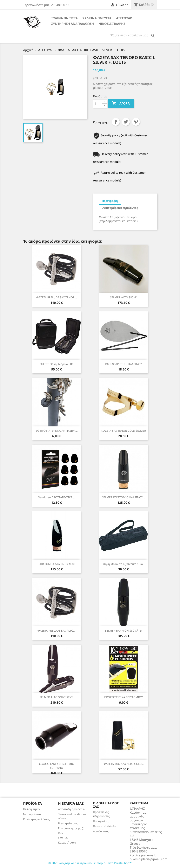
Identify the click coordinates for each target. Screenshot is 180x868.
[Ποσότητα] (98, 104)
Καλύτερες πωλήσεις (36, 819)
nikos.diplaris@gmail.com (149, 859)
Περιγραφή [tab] (110, 201)
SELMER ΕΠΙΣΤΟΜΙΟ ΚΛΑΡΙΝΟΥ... (124, 497)
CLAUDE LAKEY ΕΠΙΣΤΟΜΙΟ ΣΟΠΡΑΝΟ (57, 766)
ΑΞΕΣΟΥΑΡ (124, 18)
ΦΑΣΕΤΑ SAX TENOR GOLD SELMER (123, 431)
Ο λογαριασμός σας (106, 805)
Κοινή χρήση (116, 122)
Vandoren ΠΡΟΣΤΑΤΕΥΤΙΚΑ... (57, 497)
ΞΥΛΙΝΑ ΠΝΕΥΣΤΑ (64, 18)
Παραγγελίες (101, 821)
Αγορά (121, 104)
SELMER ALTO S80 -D (124, 297)
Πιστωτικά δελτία (104, 826)
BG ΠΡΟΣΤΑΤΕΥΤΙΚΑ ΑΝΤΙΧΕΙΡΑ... (57, 431)
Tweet (126, 122)
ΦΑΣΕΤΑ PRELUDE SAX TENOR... (57, 297)
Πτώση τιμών (32, 809)
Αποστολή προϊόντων (72, 809)
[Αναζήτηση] (133, 35)
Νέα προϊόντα (32, 814)
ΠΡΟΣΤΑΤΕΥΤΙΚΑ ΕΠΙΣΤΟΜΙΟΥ (123, 697)
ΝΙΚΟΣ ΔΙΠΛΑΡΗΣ (112, 24)
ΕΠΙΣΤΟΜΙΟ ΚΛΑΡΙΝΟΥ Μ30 (57, 564)
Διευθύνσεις (101, 831)
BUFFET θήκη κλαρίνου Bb (57, 364)
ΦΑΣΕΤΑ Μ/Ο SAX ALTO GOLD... (124, 764)
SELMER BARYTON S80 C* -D (123, 631)
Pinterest (136, 122)
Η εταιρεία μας (68, 823)
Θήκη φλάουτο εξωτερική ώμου (124, 564)
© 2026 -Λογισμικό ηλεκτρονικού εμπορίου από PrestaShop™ (90, 863)
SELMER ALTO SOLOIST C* (57, 697)
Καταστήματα (67, 842)
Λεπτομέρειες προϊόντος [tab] (120, 208)
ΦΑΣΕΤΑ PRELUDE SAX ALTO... (57, 631)
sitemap (63, 837)
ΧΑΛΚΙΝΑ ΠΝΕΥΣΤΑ (97, 18)
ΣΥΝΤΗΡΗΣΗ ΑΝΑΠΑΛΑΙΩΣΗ (73, 24)
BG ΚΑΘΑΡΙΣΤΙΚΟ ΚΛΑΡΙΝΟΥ (124, 364)
